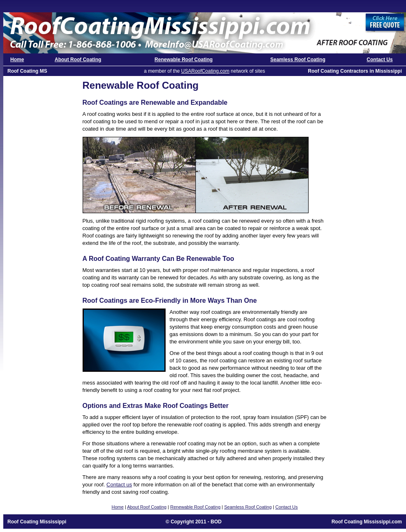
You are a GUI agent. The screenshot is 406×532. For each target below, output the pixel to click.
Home (17, 60)
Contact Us (379, 60)
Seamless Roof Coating (298, 60)
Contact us (119, 485)
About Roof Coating (78, 60)
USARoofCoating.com (205, 71)
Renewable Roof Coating (183, 60)
